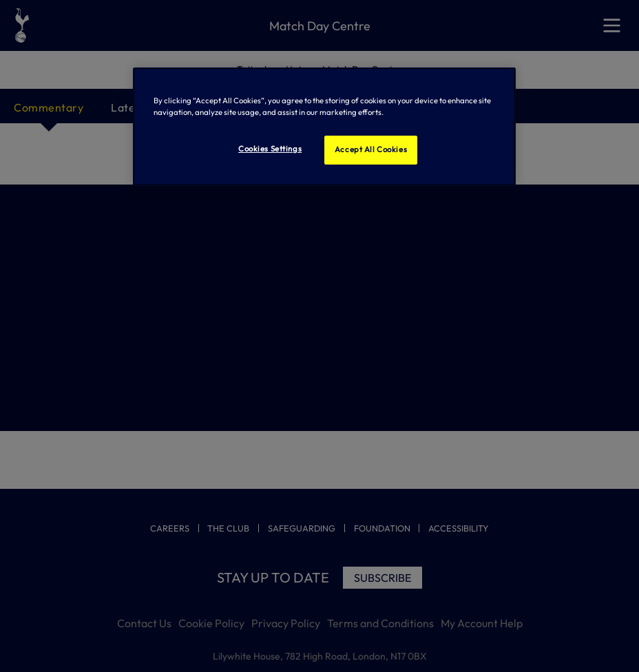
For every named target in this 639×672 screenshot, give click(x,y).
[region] (325, 127)
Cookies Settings (270, 149)
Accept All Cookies (371, 149)
